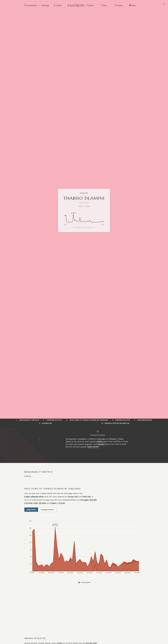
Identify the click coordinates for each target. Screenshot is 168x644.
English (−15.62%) (58, 503)
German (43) (73, 497)
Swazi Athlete (93, 447)
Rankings (45, 6)
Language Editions (47, 510)
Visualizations (32, 6)
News (134, 6)
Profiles (59, 6)
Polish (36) (87, 497)
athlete (99, 442)
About (91, 6)
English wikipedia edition (34, 497)
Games (120, 6)
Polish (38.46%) (40, 503)
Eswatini (101, 444)
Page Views (31, 510)
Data (105, 6)
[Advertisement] (70, 611)
